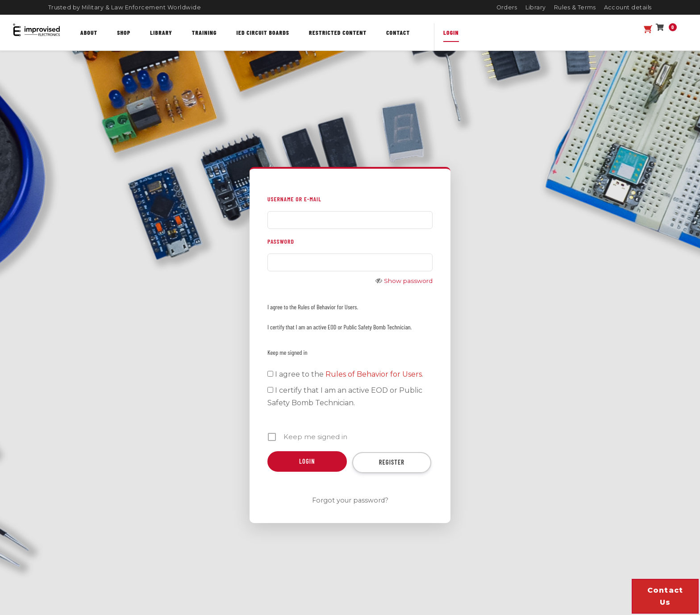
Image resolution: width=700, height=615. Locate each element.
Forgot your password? (350, 500)
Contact (398, 32)
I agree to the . (345, 374)
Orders (507, 7)
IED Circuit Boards (263, 32)
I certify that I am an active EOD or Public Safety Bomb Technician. (340, 327)
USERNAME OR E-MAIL (294, 199)
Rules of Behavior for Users (374, 374)
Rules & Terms (575, 7)
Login (451, 32)
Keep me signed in (287, 352)
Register (392, 462)
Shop (124, 32)
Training (204, 32)
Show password (408, 281)
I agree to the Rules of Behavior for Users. (313, 307)
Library (536, 7)
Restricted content (338, 32)
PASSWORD (281, 241)
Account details (628, 7)
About (89, 32)
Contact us (665, 596)
